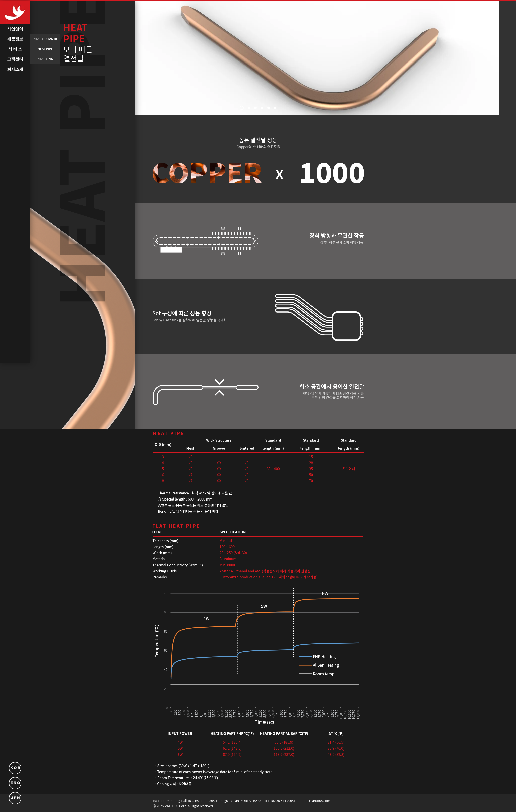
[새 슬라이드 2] (249, 108)
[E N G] (15, 783)
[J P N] (15, 798)
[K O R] (15, 768)
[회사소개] (15, 69)
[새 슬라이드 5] (269, 108)
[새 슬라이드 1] (242, 108)
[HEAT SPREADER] (45, 39)
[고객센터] (15, 59)
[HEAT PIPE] (45, 49)
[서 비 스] (15, 49)
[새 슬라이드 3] (255, 108)
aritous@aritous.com (314, 801)
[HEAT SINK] (45, 59)
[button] (15, 182)
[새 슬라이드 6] (275, 108)
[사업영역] (15, 29)
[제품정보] (15, 39)
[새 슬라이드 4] (262, 108)
